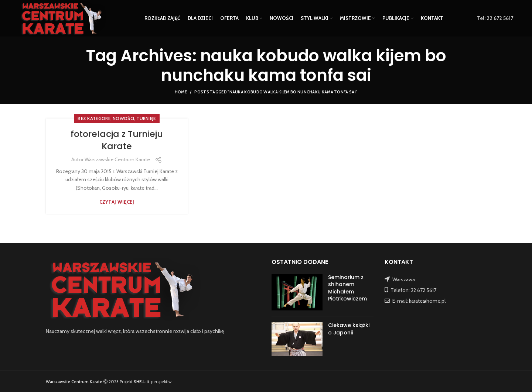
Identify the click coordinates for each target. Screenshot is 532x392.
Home (181, 92)
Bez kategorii (94, 118)
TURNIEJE (146, 118)
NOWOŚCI (123, 118)
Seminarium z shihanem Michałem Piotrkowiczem (347, 288)
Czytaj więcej (117, 202)
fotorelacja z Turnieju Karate (117, 140)
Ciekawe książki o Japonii (349, 329)
